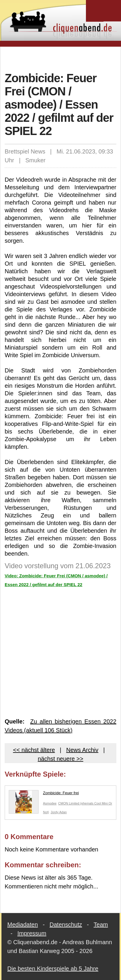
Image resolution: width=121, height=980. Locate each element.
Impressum (32, 933)
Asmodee (50, 803)
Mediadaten (23, 925)
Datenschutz (66, 925)
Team (101, 925)
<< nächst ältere (34, 750)
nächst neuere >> (61, 759)
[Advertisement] (63, 58)
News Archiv (82, 750)
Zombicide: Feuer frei (44, 794)
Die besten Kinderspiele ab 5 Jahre (53, 969)
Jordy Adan (59, 812)
